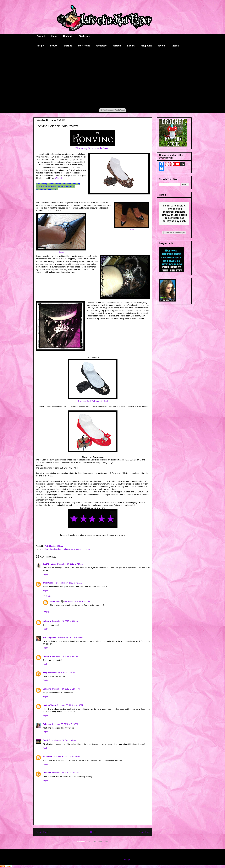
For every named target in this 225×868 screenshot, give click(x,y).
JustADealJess (50, 564)
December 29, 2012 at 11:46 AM (62, 673)
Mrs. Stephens (49, 637)
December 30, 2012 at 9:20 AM (65, 724)
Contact (41, 36)
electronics (84, 46)
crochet (68, 46)
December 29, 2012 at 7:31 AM (77, 601)
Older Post (144, 832)
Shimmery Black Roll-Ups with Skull (93, 401)
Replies (49, 596)
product (65, 549)
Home (54, 36)
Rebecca (47, 724)
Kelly (45, 673)
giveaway (101, 46)
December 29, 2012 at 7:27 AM (69, 583)
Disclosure (84, 36)
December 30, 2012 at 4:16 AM (70, 705)
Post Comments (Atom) (98, 842)
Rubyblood (55, 601)
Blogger (127, 860)
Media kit (68, 36)
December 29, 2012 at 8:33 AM (65, 621)
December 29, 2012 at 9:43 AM (65, 656)
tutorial (175, 46)
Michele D (47, 756)
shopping (86, 549)
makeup (117, 46)
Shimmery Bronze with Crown (93, 148)
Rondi (46, 740)
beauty (54, 46)
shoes (78, 549)
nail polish (146, 46)
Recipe (40, 46)
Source (131, 230)
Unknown (47, 621)
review (162, 46)
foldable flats (48, 549)
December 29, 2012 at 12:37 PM (66, 689)
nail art (131, 46)
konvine (58, 549)
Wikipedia (60, 178)
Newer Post (42, 832)
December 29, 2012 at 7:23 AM (70, 564)
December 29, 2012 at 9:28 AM (70, 637)
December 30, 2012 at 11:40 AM (63, 740)
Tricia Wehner (49, 583)
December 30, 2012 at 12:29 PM (66, 756)
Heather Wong (49, 705)
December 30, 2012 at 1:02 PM (65, 773)
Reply (45, 574)
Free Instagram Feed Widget (112, 110)
